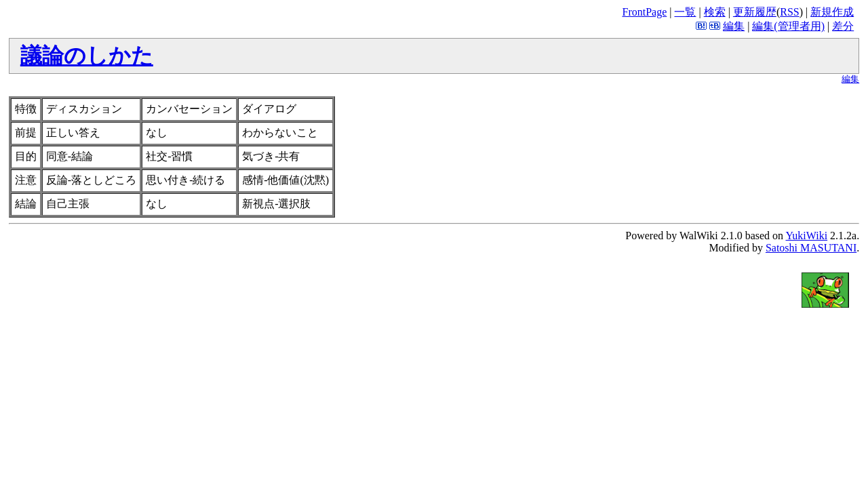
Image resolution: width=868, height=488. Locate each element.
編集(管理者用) (788, 26)
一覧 (685, 12)
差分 (843, 26)
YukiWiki (807, 236)
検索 (715, 12)
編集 (734, 26)
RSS (789, 12)
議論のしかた (87, 56)
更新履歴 (755, 12)
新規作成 (832, 12)
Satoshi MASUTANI (811, 248)
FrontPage (644, 12)
